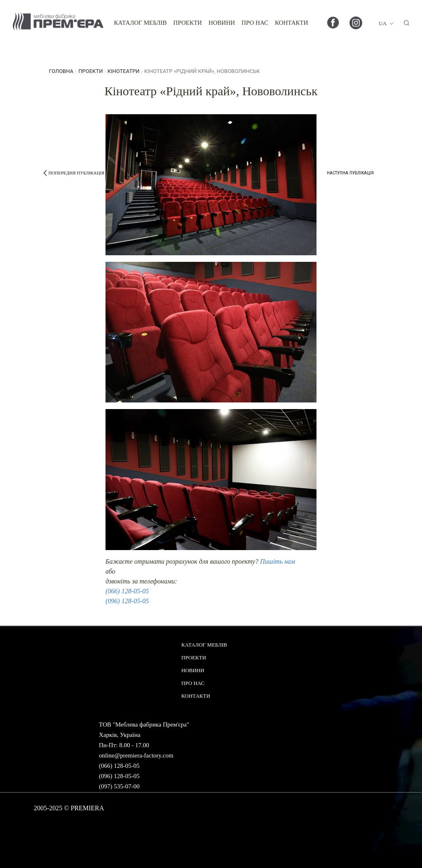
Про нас (255, 23)
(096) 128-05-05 (127, 601)
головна (61, 71)
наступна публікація (350, 173)
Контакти (292, 23)
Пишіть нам (278, 561)
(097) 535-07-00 (119, 786)
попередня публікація (76, 173)
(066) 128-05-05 (127, 591)
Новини (222, 23)
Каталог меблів (140, 23)
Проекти (188, 23)
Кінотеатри (124, 71)
